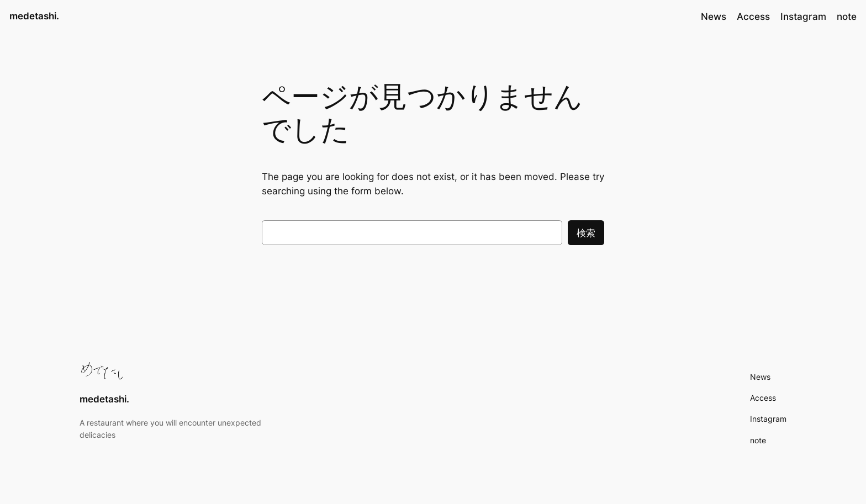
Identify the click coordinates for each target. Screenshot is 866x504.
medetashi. (34, 16)
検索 (586, 233)
